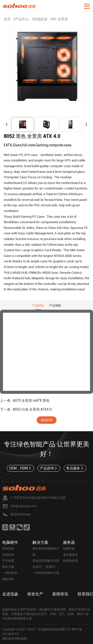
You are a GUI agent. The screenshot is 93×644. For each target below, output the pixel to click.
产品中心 (22, 19)
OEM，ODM (20, 468)
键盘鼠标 (8, 579)
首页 (7, 19)
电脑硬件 (10, 542)
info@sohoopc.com (23, 506)
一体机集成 (10, 573)
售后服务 (75, 468)
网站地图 (21, 639)
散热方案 (8, 567)
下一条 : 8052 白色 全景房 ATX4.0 (26, 409)
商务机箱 (8, 549)
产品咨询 (49, 468)
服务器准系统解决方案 (46, 552)
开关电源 (8, 561)
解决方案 (40, 542)
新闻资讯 (60, 594)
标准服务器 (70, 561)
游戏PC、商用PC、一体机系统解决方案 (46, 570)
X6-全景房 (60, 19)
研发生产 (35, 594)
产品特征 (38, 306)
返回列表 (47, 420)
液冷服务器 (70, 555)
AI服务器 (69, 549)
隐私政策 (8, 639)
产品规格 (55, 306)
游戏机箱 (40, 19)
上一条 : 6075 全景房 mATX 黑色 (25, 400)
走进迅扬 (10, 594)
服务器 (69, 542)
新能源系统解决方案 (46, 561)
